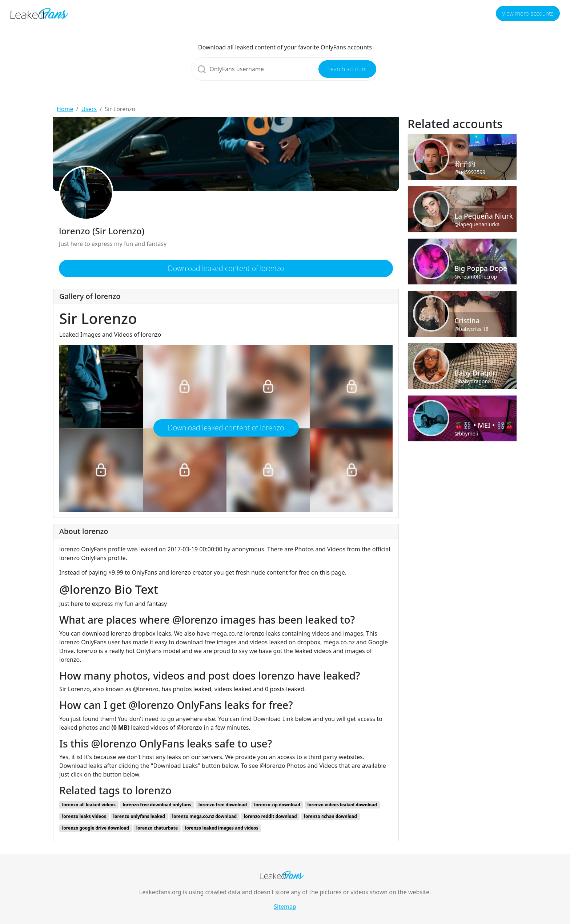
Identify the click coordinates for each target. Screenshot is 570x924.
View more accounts (528, 13)
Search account (347, 69)
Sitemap (285, 907)
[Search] (285, 69)
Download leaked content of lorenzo (226, 268)
